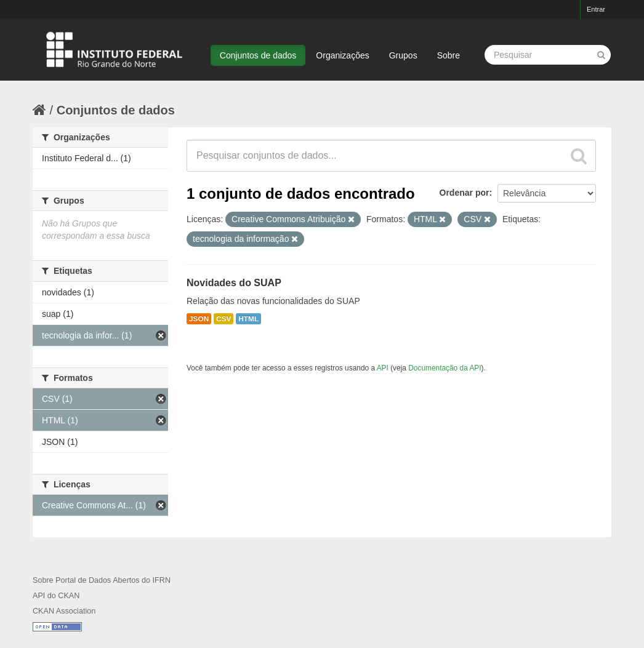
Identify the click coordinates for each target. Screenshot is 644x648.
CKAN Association (64, 611)
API (383, 368)
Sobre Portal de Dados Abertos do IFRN (102, 580)
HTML (248, 319)
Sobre (449, 55)
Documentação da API (445, 368)
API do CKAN (56, 596)
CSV (223, 319)
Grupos (403, 55)
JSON (199, 319)
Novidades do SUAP (234, 283)
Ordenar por (465, 193)
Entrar (596, 9)
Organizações (342, 55)
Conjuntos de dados (258, 55)
